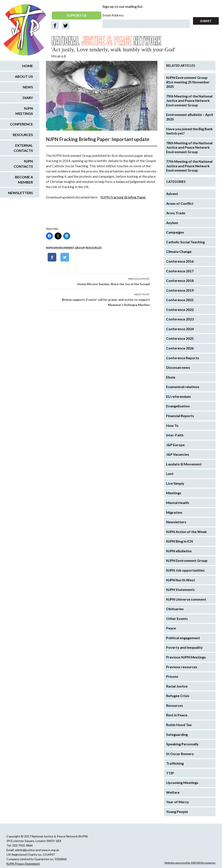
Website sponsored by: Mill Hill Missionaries (190, 863)
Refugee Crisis (178, 696)
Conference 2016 (180, 261)
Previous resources (182, 667)
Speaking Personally (182, 744)
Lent (170, 474)
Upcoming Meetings (182, 783)
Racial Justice (177, 686)
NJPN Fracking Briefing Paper (123, 197)
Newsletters (176, 522)
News (28, 87)
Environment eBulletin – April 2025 (190, 117)
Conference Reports (183, 358)
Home (28, 66)
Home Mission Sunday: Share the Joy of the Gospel (99, 281)
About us (24, 76)
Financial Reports (180, 416)
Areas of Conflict (180, 203)
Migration (174, 512)
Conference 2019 (180, 290)
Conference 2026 (180, 348)
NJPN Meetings (24, 111)
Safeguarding (177, 734)
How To (172, 425)
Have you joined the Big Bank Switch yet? (189, 131)
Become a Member (24, 180)
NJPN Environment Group (65, 248)
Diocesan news (178, 367)
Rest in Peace (177, 715)
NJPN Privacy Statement (23, 864)
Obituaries (175, 609)
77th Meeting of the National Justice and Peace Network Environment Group (189, 166)
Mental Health (178, 503)
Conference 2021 (180, 300)
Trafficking (175, 763)
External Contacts (23, 148)
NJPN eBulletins (179, 551)
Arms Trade (176, 213)
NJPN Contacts (23, 164)
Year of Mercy (177, 802)
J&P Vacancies (178, 454)
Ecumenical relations (183, 387)
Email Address (113, 15)
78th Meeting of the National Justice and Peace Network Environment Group (189, 147)
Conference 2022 (180, 310)
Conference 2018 (180, 280)
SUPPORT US (77, 15)
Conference (21, 124)
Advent (172, 194)
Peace (171, 628)
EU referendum (178, 396)
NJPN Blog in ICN (180, 541)
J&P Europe (175, 445)
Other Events (177, 618)
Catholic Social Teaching (185, 242)
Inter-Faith (175, 435)
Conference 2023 (180, 319)
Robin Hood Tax (179, 725)
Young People (177, 812)
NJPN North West (181, 580)
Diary (28, 98)
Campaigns (175, 232)
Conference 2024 (180, 329)
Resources (94, 248)
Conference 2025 (180, 338)
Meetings (174, 493)
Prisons (172, 676)
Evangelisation (178, 406)
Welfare (173, 792)
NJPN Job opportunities (185, 570)
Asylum (172, 223)
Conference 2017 (180, 271)
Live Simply (175, 483)
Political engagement (183, 638)
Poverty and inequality (184, 647)
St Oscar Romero (180, 754)
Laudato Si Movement (184, 464)
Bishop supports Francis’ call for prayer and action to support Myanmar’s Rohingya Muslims (99, 299)
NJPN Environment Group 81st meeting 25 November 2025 (188, 82)
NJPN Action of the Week (186, 532)
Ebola (171, 377)
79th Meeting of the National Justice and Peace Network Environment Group (189, 101)
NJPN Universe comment (186, 599)
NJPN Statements (180, 589)
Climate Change (179, 251)
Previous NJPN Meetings (186, 657)
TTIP (170, 773)
